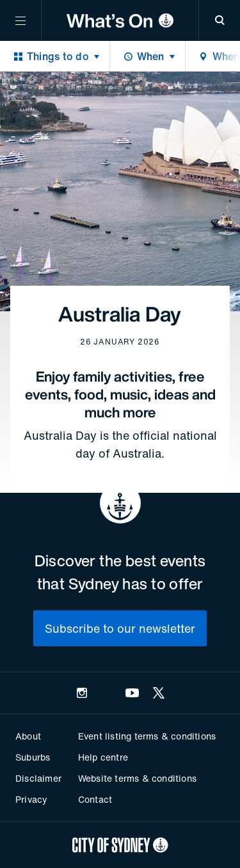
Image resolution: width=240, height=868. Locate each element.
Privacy (31, 799)
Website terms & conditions (137, 778)
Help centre (103, 757)
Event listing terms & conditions (147, 736)
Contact (95, 799)
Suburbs (33, 757)
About (28, 736)
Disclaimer (38, 778)
